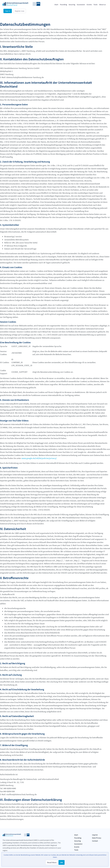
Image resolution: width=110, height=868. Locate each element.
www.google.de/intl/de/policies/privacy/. (39, 458)
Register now (19, 11)
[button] (52, 862)
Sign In (8, 11)
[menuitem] (56, 5)
